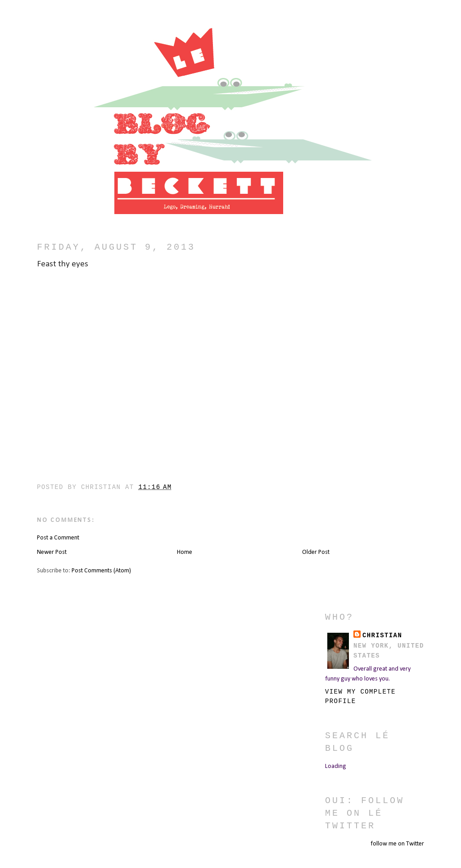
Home (185, 552)
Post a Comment (58, 538)
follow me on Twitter (397, 844)
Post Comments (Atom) (101, 571)
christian (382, 635)
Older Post (316, 552)
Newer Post (52, 552)
